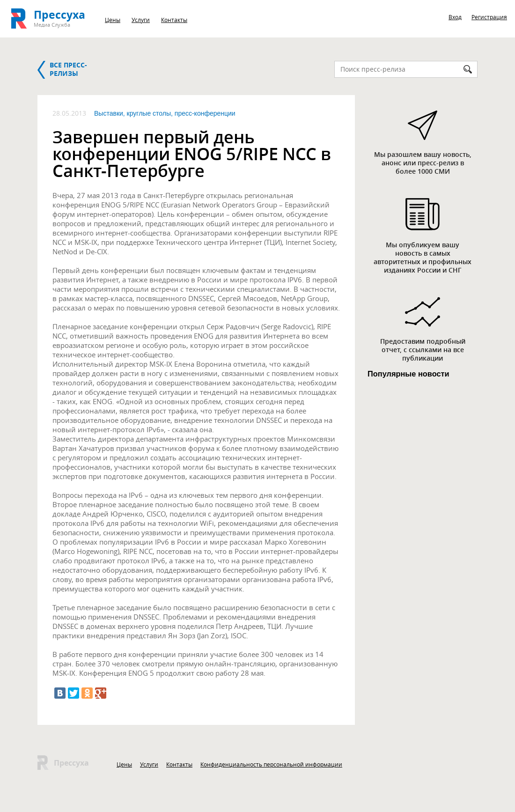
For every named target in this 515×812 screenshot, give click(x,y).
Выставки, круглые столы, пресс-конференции (165, 113)
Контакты (174, 20)
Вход (455, 17)
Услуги (141, 20)
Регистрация (489, 17)
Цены (113, 20)
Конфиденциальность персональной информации (271, 764)
